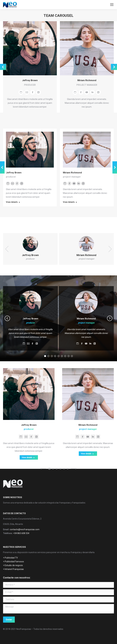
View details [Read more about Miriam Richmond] (70, 202)
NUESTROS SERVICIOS (14, 547)
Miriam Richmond (87, 80)
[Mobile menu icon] (112, 5)
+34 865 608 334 (21, 533)
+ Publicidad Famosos (13, 562)
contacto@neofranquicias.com (25, 529)
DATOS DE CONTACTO (14, 513)
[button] (45, 356)
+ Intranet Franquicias (13, 569)
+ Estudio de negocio (13, 565)
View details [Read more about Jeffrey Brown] (13, 202)
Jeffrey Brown (30, 80)
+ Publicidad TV (10, 558)
